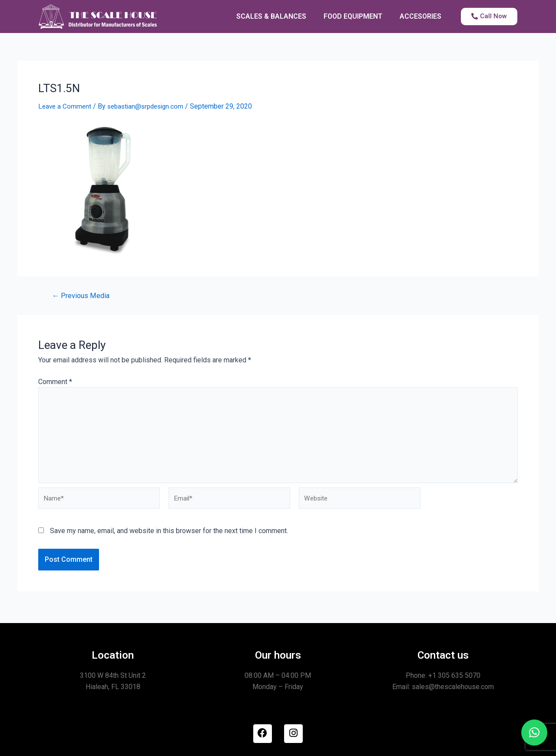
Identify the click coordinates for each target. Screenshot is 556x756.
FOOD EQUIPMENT (353, 16)
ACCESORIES (420, 16)
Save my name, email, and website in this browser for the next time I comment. (169, 536)
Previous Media (82, 296)
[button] (534, 733)
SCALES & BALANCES (271, 16)
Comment (55, 382)
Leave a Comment (66, 106)
